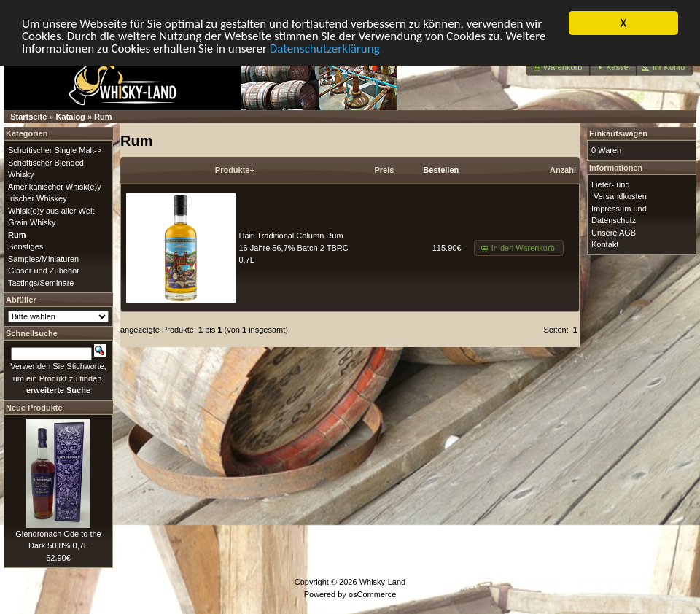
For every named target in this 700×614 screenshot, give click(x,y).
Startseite (28, 117)
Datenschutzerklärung (325, 48)
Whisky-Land (383, 582)
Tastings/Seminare (41, 282)
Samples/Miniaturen (43, 258)
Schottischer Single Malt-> (55, 150)
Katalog (71, 117)
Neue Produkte (34, 407)
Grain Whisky (32, 222)
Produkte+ (235, 170)
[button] (558, 67)
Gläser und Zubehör (44, 271)
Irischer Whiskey (38, 198)
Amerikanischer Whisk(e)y (55, 186)
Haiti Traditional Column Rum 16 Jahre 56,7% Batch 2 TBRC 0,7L (294, 248)
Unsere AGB (614, 232)
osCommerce (372, 594)
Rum (103, 117)
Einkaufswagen (618, 133)
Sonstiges (26, 246)
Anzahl (563, 170)
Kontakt (605, 244)
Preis (384, 170)
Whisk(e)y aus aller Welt (51, 210)
